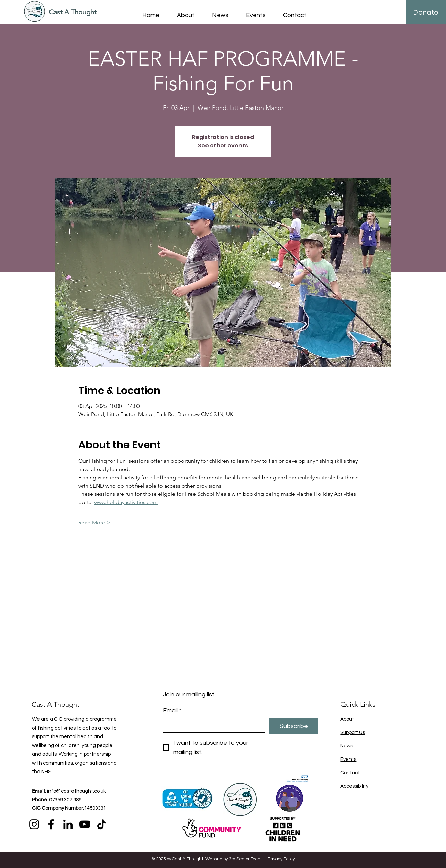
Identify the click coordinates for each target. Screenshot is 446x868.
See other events (223, 145)
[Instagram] (34, 824)
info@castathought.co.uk (76, 791)
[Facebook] (51, 824)
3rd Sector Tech (245, 859)
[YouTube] (85, 824)
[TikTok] (102, 824)
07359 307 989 (65, 800)
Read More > (94, 522)
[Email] (212, 725)
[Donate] (426, 12)
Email (172, 711)
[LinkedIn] (68, 824)
